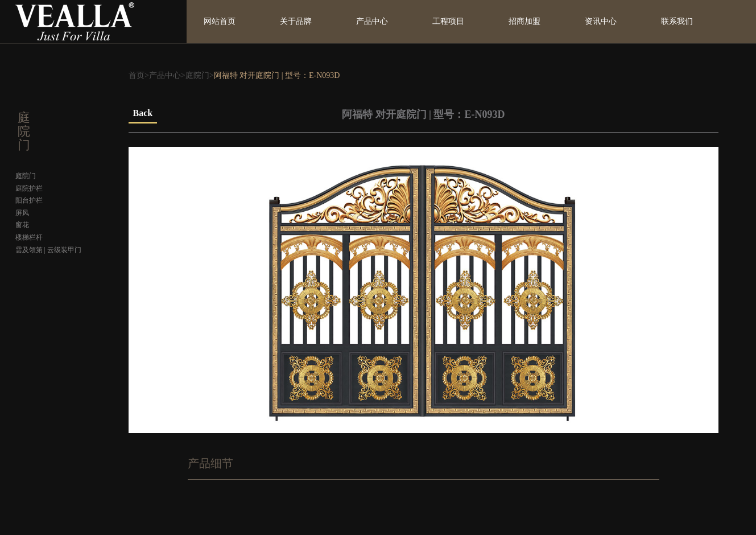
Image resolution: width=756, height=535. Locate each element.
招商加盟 (524, 21)
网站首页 (220, 21)
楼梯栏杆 (29, 237)
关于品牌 (296, 21)
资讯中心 (601, 21)
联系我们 (677, 21)
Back (143, 113)
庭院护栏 (29, 188)
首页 (137, 75)
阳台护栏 (29, 200)
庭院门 (197, 75)
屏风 (22, 213)
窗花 (22, 225)
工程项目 (448, 21)
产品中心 (372, 21)
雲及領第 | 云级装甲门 (48, 250)
